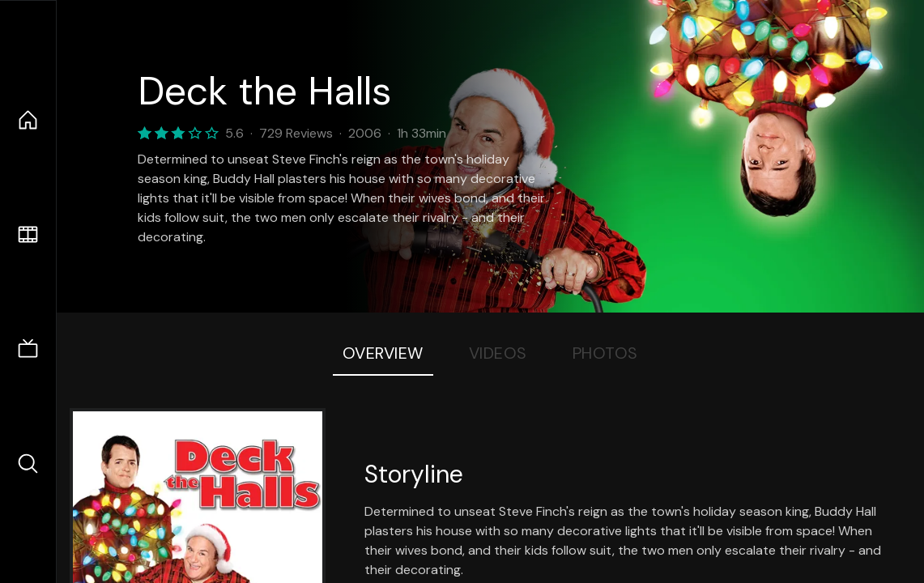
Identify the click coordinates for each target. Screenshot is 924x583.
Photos (605, 353)
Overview (383, 353)
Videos (498, 353)
